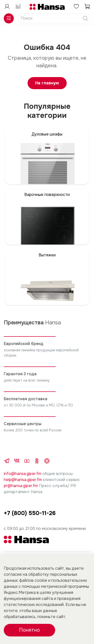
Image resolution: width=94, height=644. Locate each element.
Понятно (29, 630)
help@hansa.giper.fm (23, 480)
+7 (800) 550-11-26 (30, 513)
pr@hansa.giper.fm (21, 486)
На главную (47, 83)
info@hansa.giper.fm (23, 474)
